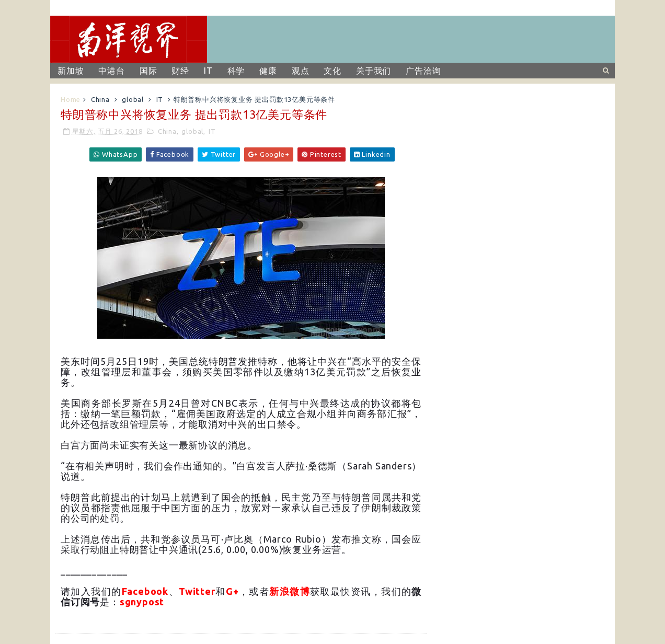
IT (208, 71)
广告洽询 (423, 71)
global (133, 99)
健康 (268, 71)
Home (71, 99)
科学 (236, 71)
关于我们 (374, 71)
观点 (301, 71)
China (100, 99)
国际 (148, 71)
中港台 (111, 71)
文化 (332, 71)
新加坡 (71, 71)
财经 (180, 71)
